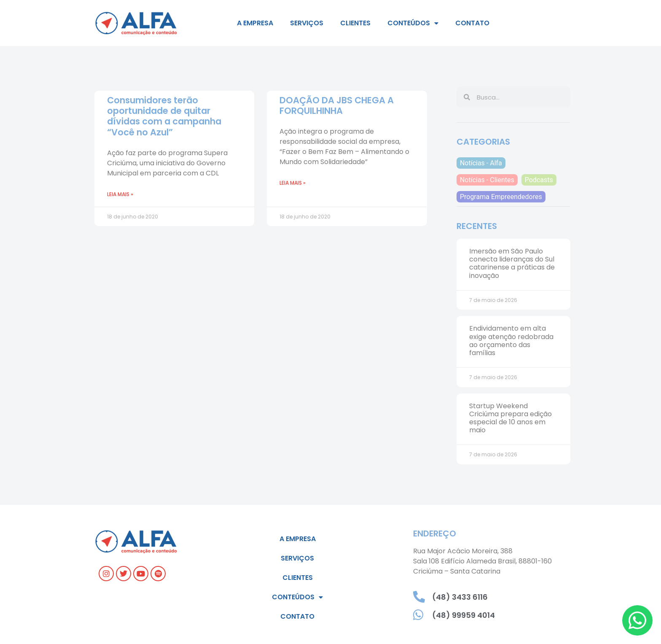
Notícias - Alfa (481, 163)
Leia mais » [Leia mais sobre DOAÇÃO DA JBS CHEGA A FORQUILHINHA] (293, 183)
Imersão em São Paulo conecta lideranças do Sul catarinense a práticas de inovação (512, 263)
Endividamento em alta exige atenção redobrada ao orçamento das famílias (511, 341)
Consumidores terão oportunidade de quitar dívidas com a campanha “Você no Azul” (164, 116)
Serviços (307, 23)
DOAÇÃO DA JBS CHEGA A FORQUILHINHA (337, 105)
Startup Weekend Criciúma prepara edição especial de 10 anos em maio (511, 418)
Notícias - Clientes (487, 180)
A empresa (255, 23)
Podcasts (539, 180)
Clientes (355, 23)
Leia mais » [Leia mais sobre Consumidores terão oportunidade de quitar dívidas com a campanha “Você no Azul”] (120, 194)
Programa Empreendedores (501, 197)
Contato (472, 23)
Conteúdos (413, 23)
